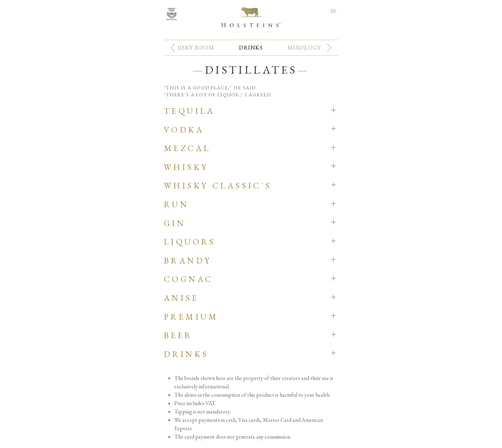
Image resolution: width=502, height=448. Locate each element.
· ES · (333, 11)
